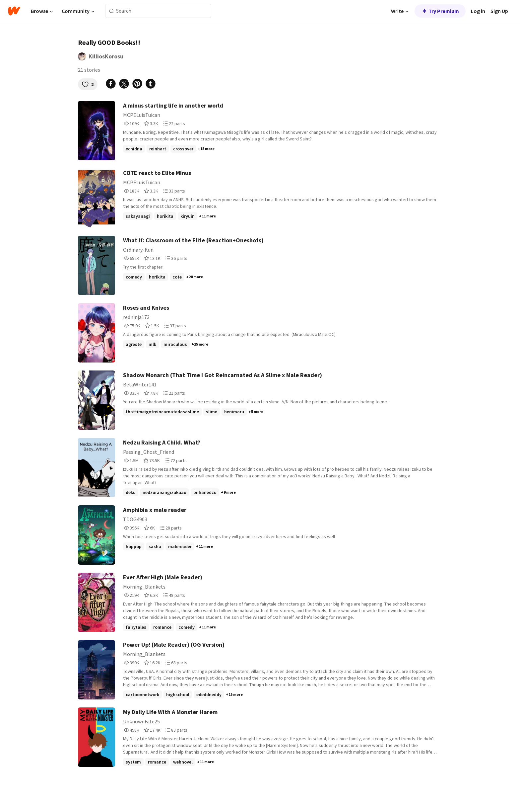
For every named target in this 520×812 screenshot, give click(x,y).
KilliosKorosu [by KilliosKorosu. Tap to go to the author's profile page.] (106, 56)
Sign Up (499, 11)
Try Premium (440, 11)
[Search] (112, 11)
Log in (478, 11)
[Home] (14, 11)
